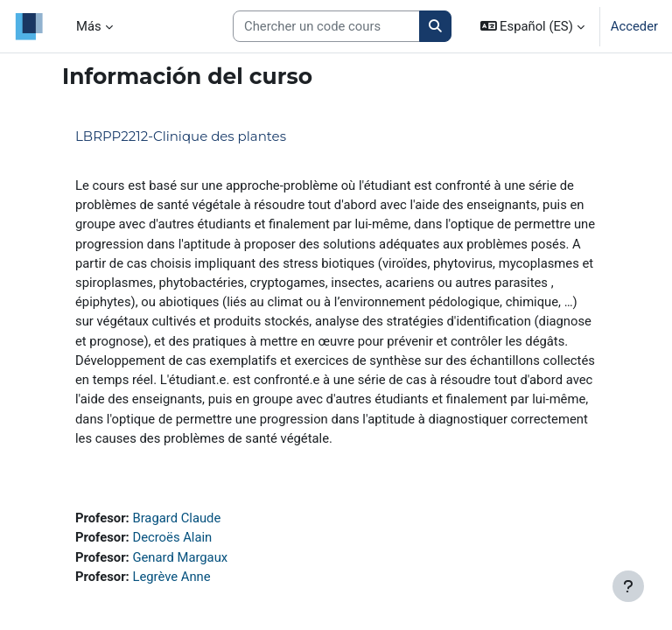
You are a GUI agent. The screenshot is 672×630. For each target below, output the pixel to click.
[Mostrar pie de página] (628, 586)
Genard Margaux (180, 557)
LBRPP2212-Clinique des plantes (181, 136)
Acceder (634, 26)
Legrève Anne (171, 577)
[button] (532, 26)
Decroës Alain (172, 537)
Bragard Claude (176, 518)
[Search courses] (326, 26)
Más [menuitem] (89, 26)
